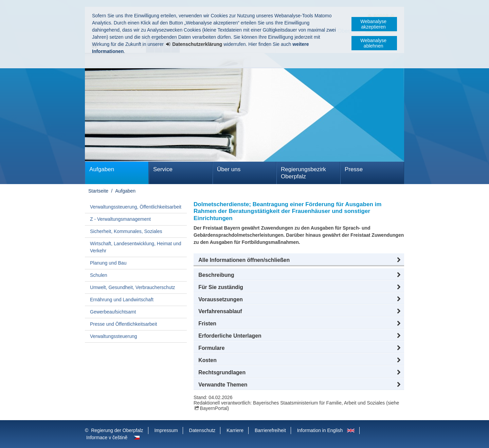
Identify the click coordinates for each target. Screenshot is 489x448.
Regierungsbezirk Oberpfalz (303, 173)
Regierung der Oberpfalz (117, 430)
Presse (354, 169)
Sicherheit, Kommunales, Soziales (126, 231)
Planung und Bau (108, 263)
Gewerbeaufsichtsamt (113, 312)
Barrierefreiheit (270, 430)
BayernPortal (214, 408)
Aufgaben (102, 169)
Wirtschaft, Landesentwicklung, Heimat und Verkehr (135, 247)
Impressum (166, 430)
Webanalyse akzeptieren (373, 24)
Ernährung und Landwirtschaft (122, 300)
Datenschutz (202, 430)
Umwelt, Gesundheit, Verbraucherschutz (133, 287)
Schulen (99, 275)
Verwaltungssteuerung (114, 336)
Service (163, 169)
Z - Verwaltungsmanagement (120, 219)
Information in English (320, 430)
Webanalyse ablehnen (373, 43)
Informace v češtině (107, 437)
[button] (299, 260)
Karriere (235, 430)
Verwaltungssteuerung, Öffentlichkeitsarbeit (136, 207)
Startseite (98, 191)
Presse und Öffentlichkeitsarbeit (123, 324)
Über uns (229, 169)
